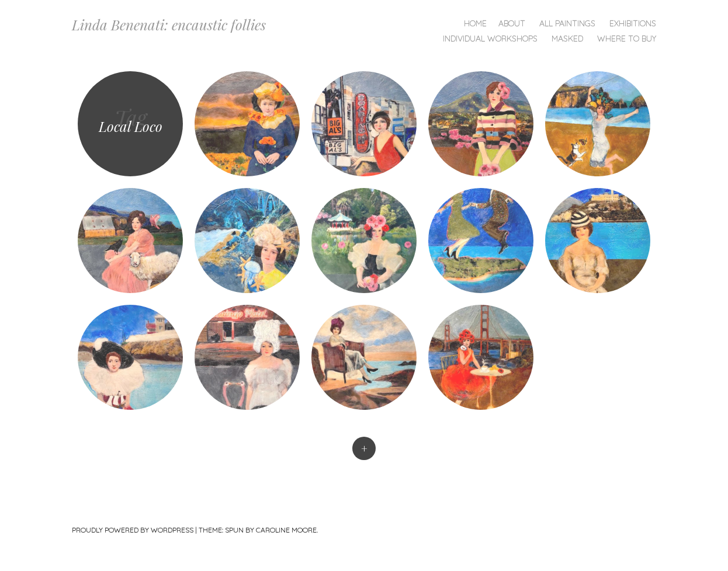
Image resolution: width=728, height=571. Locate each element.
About (512, 23)
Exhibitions (633, 23)
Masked (567, 39)
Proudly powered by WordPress (133, 530)
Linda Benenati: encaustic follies (169, 25)
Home (475, 23)
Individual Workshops (490, 39)
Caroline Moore (286, 530)
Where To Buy (627, 39)
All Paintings (567, 23)
